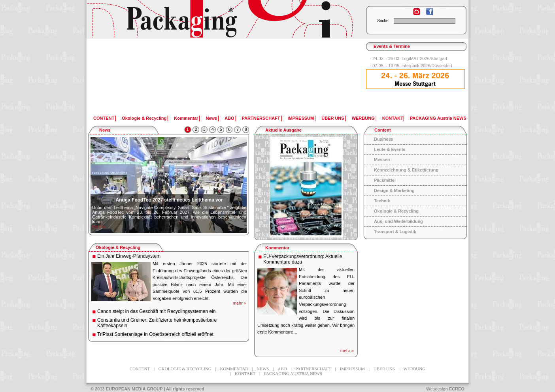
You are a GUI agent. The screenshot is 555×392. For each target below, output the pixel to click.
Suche (383, 21)
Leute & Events (390, 149)
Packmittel (385, 180)
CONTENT (104, 118)
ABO (229, 118)
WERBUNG (363, 118)
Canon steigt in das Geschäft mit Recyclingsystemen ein (156, 311)
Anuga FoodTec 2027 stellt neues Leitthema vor (169, 200)
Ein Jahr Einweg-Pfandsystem (129, 256)
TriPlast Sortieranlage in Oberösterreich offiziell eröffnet (155, 334)
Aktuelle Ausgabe (283, 130)
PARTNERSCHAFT (261, 118)
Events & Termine (392, 46)
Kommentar (186, 118)
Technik (382, 201)
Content (383, 130)
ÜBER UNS (333, 118)
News (211, 118)
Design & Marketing (394, 190)
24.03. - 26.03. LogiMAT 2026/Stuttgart (410, 58)
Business (384, 139)
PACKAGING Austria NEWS (438, 118)
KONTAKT (393, 118)
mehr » (99, 226)
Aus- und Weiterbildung (398, 221)
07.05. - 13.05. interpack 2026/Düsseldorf (412, 66)
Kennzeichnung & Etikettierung (406, 170)
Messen (382, 160)
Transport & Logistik (395, 232)
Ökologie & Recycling (144, 118)
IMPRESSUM (301, 118)
